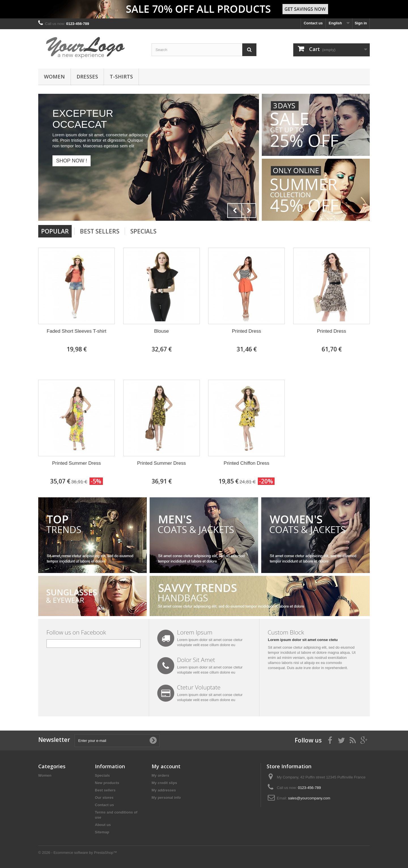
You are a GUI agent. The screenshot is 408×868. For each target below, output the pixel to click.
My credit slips (164, 783)
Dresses (87, 77)
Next (249, 211)
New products (107, 783)
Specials (143, 231)
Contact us (313, 23)
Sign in (361, 23)
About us (103, 825)
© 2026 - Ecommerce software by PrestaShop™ (78, 853)
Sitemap (102, 832)
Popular (55, 231)
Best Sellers (100, 231)
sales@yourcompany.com (309, 798)
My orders (160, 775)
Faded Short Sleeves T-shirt (76, 331)
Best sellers (105, 790)
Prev (235, 211)
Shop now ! (72, 161)
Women (54, 77)
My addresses (164, 790)
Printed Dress (247, 331)
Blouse (161, 331)
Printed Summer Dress (76, 463)
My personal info (166, 798)
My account (166, 766)
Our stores (104, 798)
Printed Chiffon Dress (246, 463)
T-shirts (121, 77)
